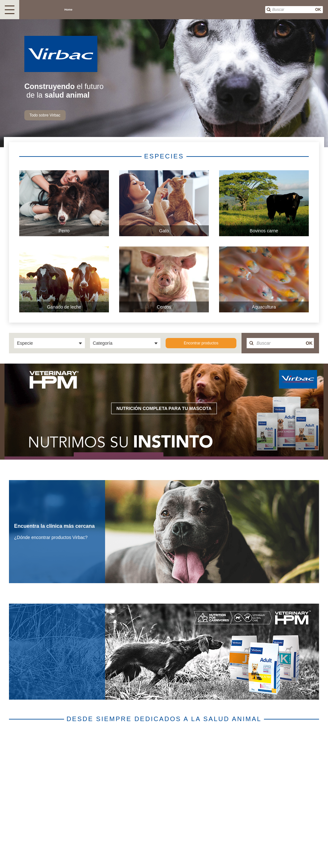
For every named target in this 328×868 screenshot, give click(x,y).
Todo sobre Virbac (45, 115)
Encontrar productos (201, 343)
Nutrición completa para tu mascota (164, 408)
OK (318, 10)
